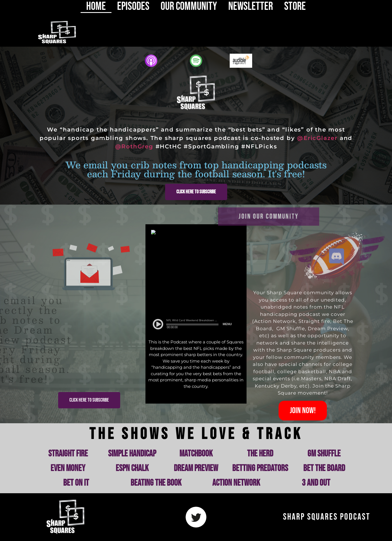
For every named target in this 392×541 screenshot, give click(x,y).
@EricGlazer (317, 138)
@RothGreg (134, 146)
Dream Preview (196, 468)
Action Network (236, 483)
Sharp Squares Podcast (327, 517)
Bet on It (76, 483)
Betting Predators (260, 468)
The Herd (260, 454)
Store (295, 6)
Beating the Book (156, 483)
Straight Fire (68, 454)
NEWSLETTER (251, 6)
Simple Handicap (132, 454)
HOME (96, 6)
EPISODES (133, 6)
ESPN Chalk (132, 468)
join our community (231, 217)
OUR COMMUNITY (189, 6)
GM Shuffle (324, 454)
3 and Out (316, 483)
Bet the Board (324, 468)
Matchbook (196, 454)
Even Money (68, 468)
